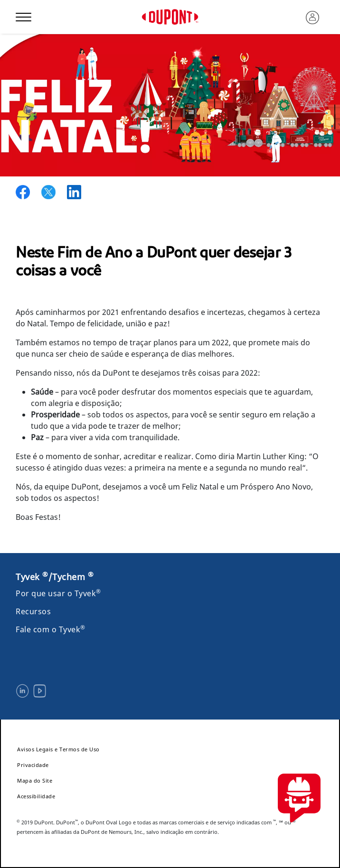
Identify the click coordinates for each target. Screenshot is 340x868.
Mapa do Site (35, 780)
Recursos (33, 611)
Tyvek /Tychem (55, 577)
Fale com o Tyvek (51, 629)
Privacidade (33, 765)
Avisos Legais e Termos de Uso (58, 749)
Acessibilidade (36, 796)
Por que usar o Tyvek (58, 593)
